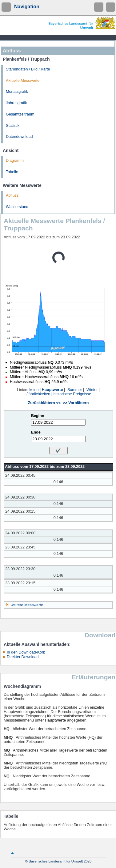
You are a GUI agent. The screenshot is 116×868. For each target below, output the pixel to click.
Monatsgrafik (17, 92)
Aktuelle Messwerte (23, 81)
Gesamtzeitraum (20, 114)
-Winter (92, 390)
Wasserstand (17, 207)
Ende (36, 432)
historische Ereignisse (72, 394)
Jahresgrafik (16, 103)
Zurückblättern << (44, 403)
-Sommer (74, 390)
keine (34, 390)
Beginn (38, 416)
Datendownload (19, 137)
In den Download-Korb (26, 652)
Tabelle (12, 172)
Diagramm (15, 161)
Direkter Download (23, 657)
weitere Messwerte (27, 605)
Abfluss (12, 195)
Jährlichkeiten (38, 394)
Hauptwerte (52, 390)
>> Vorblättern (76, 403)
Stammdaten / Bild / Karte (28, 69)
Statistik (13, 126)
